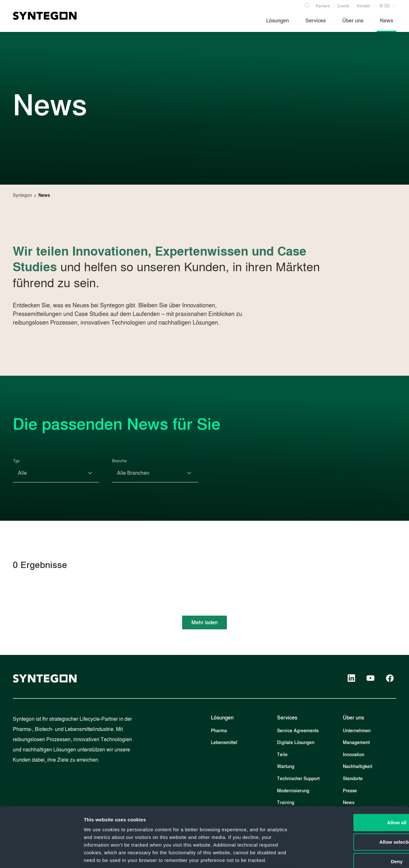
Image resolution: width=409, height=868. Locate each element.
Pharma (219, 731)
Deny (356, 809)
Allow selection (355, 789)
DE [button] (384, 6)
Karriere (323, 6)
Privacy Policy (219, 823)
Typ (16, 461)
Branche (120, 461)
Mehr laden (204, 622)
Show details (335, 855)
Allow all (356, 770)
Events (343, 6)
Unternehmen (357, 731)
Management (356, 743)
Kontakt (363, 6)
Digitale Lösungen (296, 743)
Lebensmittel (224, 743)
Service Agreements (298, 731)
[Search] (307, 4)
